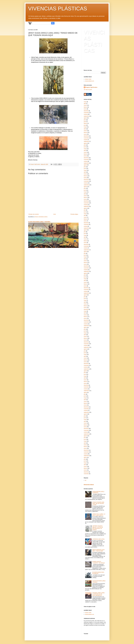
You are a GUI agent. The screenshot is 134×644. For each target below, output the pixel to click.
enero (85, 109)
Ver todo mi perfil (88, 90)
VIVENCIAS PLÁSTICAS (58, 9)
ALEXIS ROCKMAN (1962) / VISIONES (39, 222)
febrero (86, 107)
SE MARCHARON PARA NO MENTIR (98, 573)
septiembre (86, 116)
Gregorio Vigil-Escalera (91, 87)
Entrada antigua (74, 214)
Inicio (55, 214)
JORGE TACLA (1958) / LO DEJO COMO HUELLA (99, 515)
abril (85, 104)
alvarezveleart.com (90, 81)
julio (85, 120)
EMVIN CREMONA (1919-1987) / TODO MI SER (98, 550)
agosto (85, 118)
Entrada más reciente (34, 214)
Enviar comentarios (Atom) (41, 217)
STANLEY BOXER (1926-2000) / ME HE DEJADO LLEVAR (98, 504)
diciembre (86, 111)
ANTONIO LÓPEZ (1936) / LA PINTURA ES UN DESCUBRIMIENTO (99, 594)
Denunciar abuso (89, 485)
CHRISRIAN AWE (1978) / (98, 539)
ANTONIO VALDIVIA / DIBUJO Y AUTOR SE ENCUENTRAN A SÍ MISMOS (98, 528)
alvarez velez (88, 79)
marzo (85, 105)
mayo (85, 102)
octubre (86, 114)
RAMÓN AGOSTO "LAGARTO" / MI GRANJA (99, 562)
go (86, 480)
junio (85, 122)
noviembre (86, 113)
